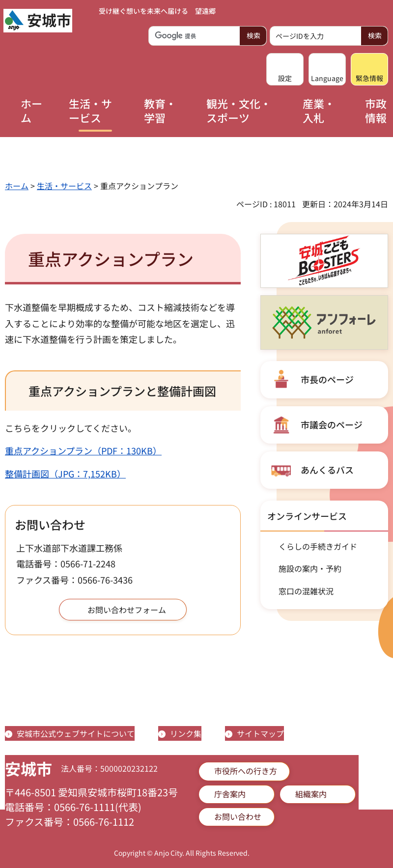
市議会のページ (332, 424)
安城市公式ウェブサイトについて (76, 733)
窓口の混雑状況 (306, 591)
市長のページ (327, 379)
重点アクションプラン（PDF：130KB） (83, 450)
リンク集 (186, 733)
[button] (285, 69)
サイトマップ (260, 733)
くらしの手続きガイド (318, 546)
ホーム (17, 186)
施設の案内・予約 (310, 568)
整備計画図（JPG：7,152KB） (65, 474)
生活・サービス (64, 186)
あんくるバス (327, 470)
